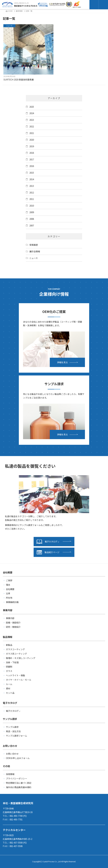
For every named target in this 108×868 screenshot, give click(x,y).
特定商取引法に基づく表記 (19, 783)
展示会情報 (35, 251)
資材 (8, 688)
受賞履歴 (34, 245)
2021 (32, 133)
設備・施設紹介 (13, 622)
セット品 (10, 693)
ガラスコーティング (15, 649)
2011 (32, 199)
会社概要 (10, 589)
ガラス (9, 671)
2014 (32, 179)
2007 (32, 225)
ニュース (34, 258)
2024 (32, 113)
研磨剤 (9, 667)
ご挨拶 (9, 580)
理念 (8, 585)
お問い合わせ (12, 754)
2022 (32, 126)
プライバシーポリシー (16, 778)
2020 (32, 140)
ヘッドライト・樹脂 (15, 675)
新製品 (9, 645)
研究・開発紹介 (13, 627)
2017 (32, 159)
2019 (32, 146)
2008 (32, 219)
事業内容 (10, 618)
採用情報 (10, 774)
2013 (32, 186)
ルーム (9, 684)
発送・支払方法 (13, 731)
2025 (32, 107)
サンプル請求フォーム (16, 736)
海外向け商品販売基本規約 (19, 787)
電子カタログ (48, 542)
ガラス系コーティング (16, 654)
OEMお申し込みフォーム (18, 758)
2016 (32, 166)
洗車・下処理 (12, 662)
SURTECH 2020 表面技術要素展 (28, 53)
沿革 (8, 593)
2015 (32, 173)
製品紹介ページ (48, 552)
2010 (32, 206)
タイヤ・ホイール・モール (19, 680)
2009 (32, 212)
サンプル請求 (12, 727)
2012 (32, 192)
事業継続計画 (12, 602)
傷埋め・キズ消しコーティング (21, 658)
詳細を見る (63, 362)
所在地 (9, 598)
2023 (32, 120)
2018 (32, 153)
